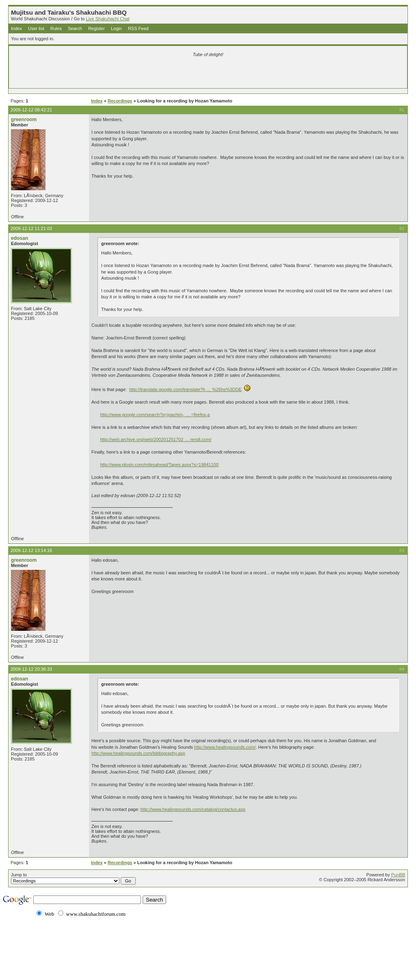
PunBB (398, 875)
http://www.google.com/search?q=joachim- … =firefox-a (155, 415)
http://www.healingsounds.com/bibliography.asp (138, 753)
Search (75, 28)
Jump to (73, 878)
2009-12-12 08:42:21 (31, 110)
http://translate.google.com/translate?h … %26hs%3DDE (185, 389)
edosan (19, 238)
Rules (56, 28)
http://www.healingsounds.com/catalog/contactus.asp (193, 809)
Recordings (120, 101)
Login (116, 28)
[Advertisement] (112, 74)
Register (96, 28)
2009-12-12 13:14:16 (31, 550)
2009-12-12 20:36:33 (31, 669)
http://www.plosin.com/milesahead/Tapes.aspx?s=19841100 (159, 465)
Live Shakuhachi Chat (107, 19)
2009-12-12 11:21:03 (31, 228)
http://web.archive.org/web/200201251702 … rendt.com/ (156, 439)
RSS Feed (138, 28)
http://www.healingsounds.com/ (225, 747)
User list (36, 28)
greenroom (24, 120)
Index (16, 28)
